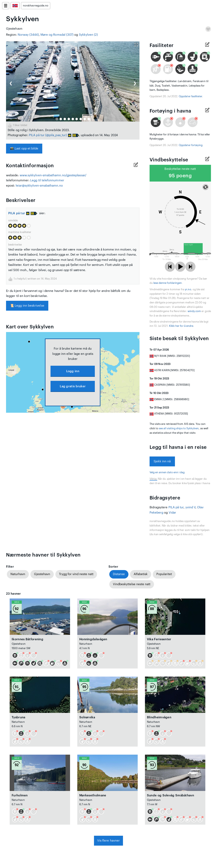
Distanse (119, 574)
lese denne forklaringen (168, 283)
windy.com (194, 311)
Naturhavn (18, 574)
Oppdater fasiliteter (190, 96)
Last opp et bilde (24, 149)
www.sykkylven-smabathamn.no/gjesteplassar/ (53, 175)
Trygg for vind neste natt (76, 574)
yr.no (188, 289)
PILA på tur (37, 135)
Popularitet (164, 574)
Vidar (172, 513)
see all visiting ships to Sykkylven (179, 428)
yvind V (191, 507)
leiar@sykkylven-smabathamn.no (39, 186)
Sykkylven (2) (88, 35)
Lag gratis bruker (73, 386)
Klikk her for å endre (181, 326)
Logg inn (73, 371)
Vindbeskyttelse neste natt (132, 584)
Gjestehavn (42, 574)
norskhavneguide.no (36, 6)
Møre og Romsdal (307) (57, 35)
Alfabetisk (141, 574)
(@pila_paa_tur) (56, 135)
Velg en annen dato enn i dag (167, 472)
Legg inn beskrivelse (27, 306)
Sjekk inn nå (162, 461)
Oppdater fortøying (191, 145)
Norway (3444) (28, 35)
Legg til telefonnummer (47, 180)
